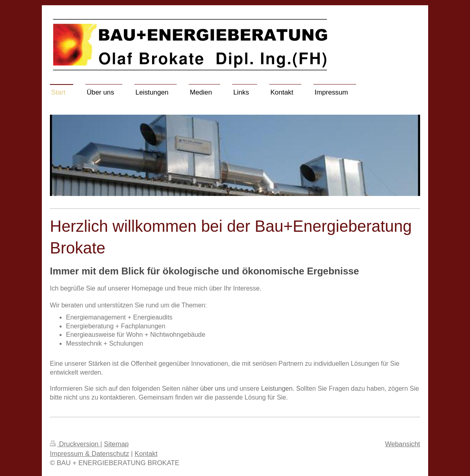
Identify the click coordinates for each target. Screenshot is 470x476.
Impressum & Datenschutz (90, 454)
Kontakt (146, 454)
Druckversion (75, 444)
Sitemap (116, 444)
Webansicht (403, 444)
